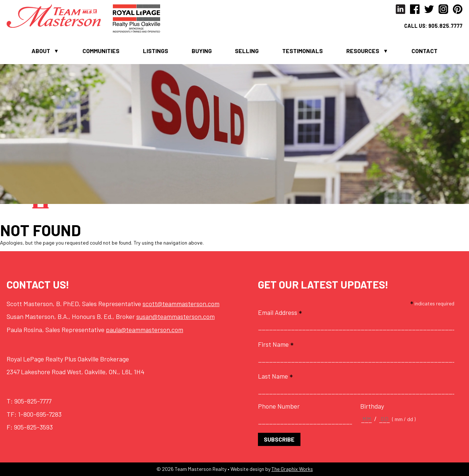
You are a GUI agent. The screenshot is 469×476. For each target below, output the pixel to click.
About (41, 51)
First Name (276, 344)
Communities (101, 51)
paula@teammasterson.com (145, 330)
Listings (156, 51)
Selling (247, 51)
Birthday (372, 406)
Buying (202, 51)
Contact (424, 51)
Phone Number (279, 406)
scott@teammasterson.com (181, 304)
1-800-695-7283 (40, 414)
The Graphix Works (292, 469)
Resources (363, 51)
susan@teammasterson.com (176, 316)
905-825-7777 (33, 401)
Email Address (280, 312)
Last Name (275, 376)
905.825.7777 (445, 26)
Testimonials (302, 51)
